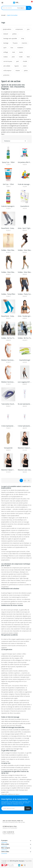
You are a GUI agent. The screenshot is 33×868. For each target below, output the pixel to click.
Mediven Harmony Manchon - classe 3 (8, 382)
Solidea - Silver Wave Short (25, 272)
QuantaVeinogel (25, 360)
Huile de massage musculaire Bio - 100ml (25, 184)
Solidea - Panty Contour (25, 294)
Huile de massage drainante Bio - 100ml (8, 206)
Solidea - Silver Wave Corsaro (25, 250)
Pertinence (15, 141)
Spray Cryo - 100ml (8, 162)
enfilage (6, 52)
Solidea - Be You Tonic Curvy (25, 338)
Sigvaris (17, 66)
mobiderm (20, 48)
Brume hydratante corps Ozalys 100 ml (25, 404)
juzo (28, 29)
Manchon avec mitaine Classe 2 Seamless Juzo (25, 470)
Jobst (13, 57)
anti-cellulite (7, 66)
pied (17, 61)
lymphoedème (7, 29)
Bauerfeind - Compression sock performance (8, 316)
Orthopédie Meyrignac (18, 861)
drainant (6, 34)
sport (5, 48)
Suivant (29, 480)
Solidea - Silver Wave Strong (8, 272)
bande (21, 52)
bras (12, 48)
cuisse (25, 66)
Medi (28, 57)
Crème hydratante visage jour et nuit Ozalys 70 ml (25, 426)
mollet (21, 57)
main (14, 52)
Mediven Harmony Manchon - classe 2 (8, 360)
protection (6, 75)
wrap (23, 38)
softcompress (7, 70)
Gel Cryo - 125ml (8, 184)
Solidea (5, 57)
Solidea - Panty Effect (8, 294)
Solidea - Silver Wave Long (8, 250)
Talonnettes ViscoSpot (8, 404)
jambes (14, 34)
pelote (26, 70)
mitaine (18, 70)
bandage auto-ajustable (10, 38)
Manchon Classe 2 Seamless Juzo (25, 448)
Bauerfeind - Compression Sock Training (8, 228)
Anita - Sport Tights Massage (25, 228)
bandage (6, 43)
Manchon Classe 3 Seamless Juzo (8, 470)
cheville (25, 61)
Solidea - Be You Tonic (8, 338)
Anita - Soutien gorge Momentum (25, 316)
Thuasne (15, 43)
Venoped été (8, 448)
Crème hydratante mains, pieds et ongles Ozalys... (8, 426)
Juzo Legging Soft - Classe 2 (25, 382)
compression (19, 29)
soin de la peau (8, 61)
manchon (24, 43)
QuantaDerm (25, 206)
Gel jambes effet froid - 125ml (25, 162)
